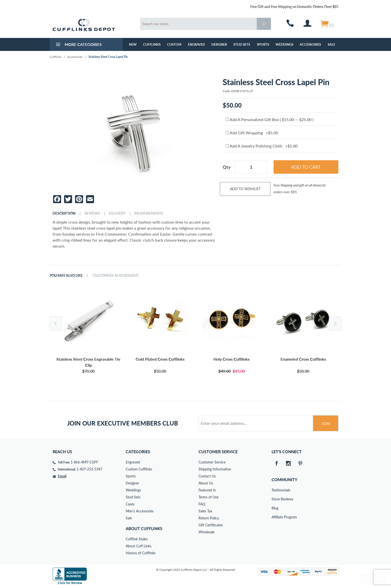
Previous (56, 323)
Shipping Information (215, 469)
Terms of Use (208, 497)
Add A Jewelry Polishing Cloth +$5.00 (262, 146)
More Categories (78, 45)
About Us (206, 483)
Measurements (149, 213)
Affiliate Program (275, 517)
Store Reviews (275, 499)
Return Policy (209, 518)
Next (335, 323)
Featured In (207, 490)
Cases (130, 504)
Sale (331, 44)
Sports (263, 44)
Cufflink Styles (137, 539)
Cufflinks (152, 44)
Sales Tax (205, 511)
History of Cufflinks (141, 553)
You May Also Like (66, 276)
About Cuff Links (139, 546)
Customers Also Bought (116, 276)
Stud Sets (242, 44)
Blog (275, 508)
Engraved (196, 44)
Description (64, 213)
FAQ (202, 504)
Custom (174, 44)
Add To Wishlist (245, 189)
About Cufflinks (144, 528)
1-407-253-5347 (89, 469)
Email (62, 476)
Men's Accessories (140, 511)
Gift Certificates (211, 525)
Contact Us (207, 476)
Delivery (117, 213)
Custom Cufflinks (139, 469)
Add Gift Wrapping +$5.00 (252, 133)
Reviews (92, 213)
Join (326, 423)
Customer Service (212, 462)
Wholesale (206, 532)
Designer (219, 44)
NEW (133, 44)
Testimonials (275, 490)
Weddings (284, 44)
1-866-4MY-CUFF (84, 462)
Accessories (310, 44)
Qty (227, 167)
